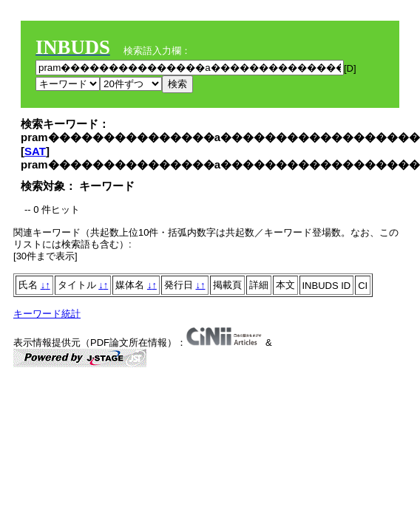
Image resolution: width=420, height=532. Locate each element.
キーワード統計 (47, 314)
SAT (35, 151)
